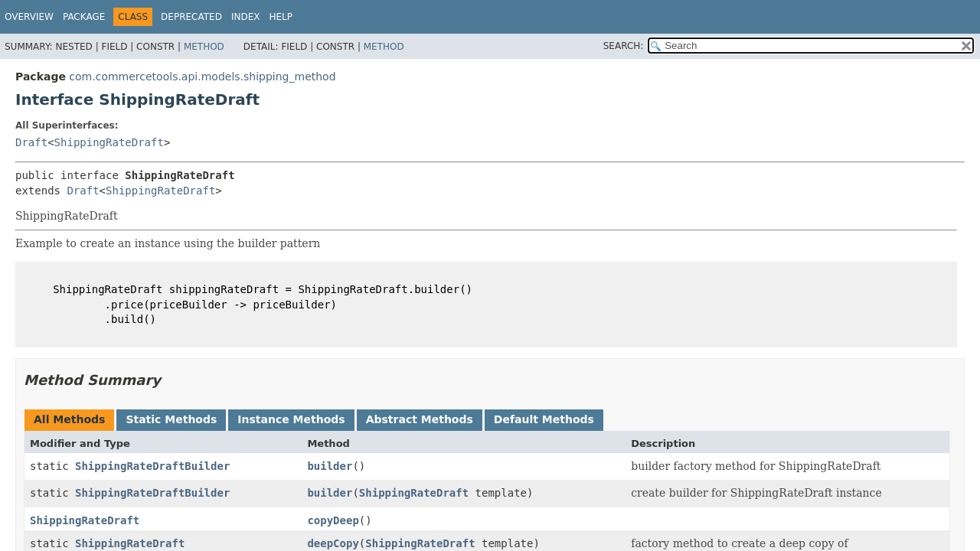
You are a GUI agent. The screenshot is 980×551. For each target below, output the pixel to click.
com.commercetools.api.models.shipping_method (202, 77)
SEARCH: (624, 46)
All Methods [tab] (69, 419)
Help (281, 17)
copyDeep (333, 520)
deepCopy (333, 543)
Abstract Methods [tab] (420, 419)
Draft (31, 142)
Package (84, 17)
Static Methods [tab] (171, 419)
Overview (29, 17)
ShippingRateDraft (109, 142)
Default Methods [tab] (544, 419)
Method (204, 47)
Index (246, 17)
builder (330, 466)
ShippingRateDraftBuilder (152, 466)
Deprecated (191, 17)
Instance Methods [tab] (291, 419)
